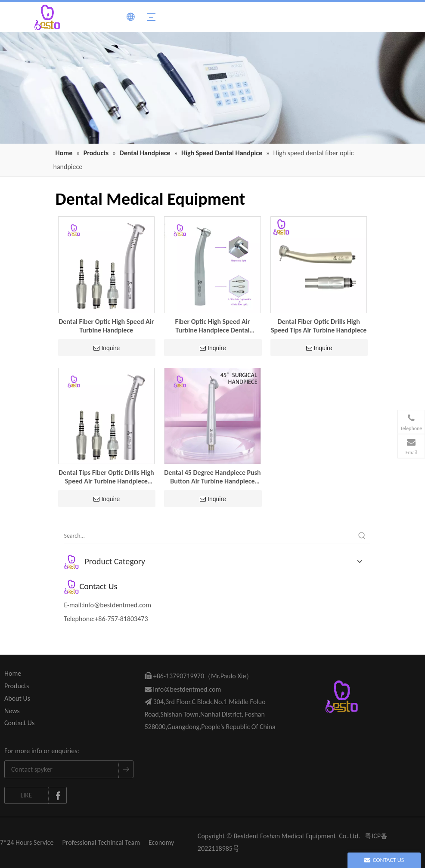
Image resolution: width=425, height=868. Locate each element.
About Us (17, 698)
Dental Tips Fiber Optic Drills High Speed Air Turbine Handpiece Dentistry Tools (106, 477)
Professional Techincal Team (101, 842)
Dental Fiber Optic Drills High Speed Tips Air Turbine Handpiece (319, 326)
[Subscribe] (126, 769)
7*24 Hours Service (27, 842)
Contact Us (19, 723)
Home (13, 673)
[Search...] (209, 536)
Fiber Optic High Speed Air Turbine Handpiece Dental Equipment (213, 326)
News (12, 711)
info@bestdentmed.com (117, 605)
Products (17, 686)
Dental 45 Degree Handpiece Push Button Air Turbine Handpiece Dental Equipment (212, 477)
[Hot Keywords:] (362, 536)
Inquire (107, 348)
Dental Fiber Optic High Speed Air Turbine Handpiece (106, 326)
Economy (161, 842)
